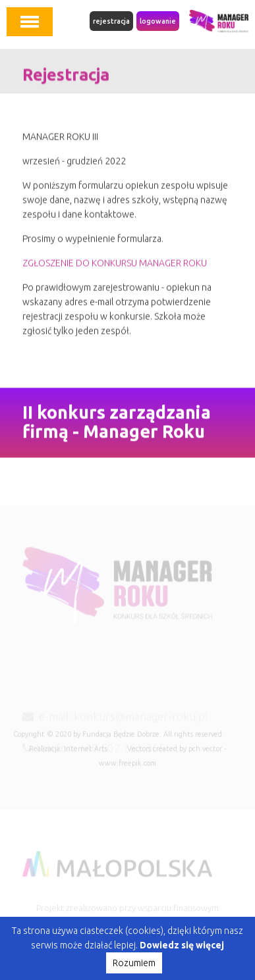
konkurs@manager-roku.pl (141, 724)
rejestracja (111, 21)
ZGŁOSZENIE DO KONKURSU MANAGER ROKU (115, 267)
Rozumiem (134, 963)
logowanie (158, 21)
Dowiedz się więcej (182, 945)
